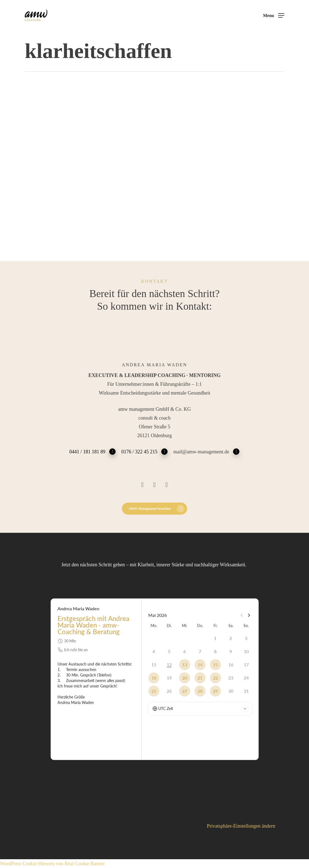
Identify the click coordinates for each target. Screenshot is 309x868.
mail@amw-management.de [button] (207, 451)
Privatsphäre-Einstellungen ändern (241, 826)
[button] (274, 16)
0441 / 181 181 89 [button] (93, 451)
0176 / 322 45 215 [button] (145, 451)
